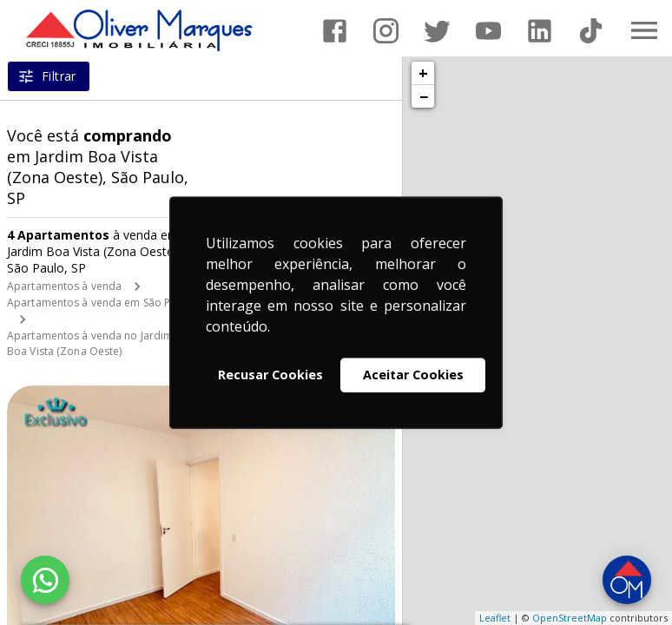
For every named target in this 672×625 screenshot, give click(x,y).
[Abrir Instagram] (386, 31)
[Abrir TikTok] (591, 31)
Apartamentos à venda (64, 286)
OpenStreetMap (570, 618)
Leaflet (495, 618)
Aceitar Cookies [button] (413, 375)
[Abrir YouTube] (488, 31)
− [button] (424, 96)
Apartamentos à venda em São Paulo (100, 303)
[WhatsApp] (45, 580)
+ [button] (423, 73)
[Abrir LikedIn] (540, 31)
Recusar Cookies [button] (270, 375)
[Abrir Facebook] (335, 31)
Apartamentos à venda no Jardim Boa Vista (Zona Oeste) (90, 343)
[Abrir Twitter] (437, 31)
